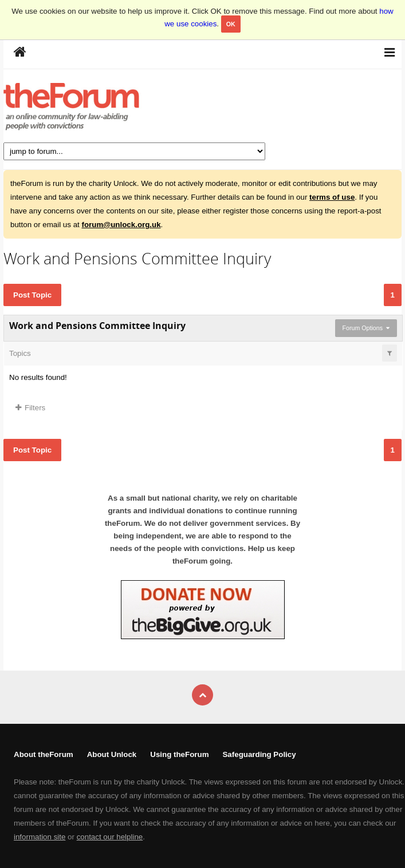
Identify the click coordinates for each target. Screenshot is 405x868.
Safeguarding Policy (259, 754)
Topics (20, 353)
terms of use (332, 197)
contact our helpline (110, 837)
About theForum (44, 754)
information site (40, 837)
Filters (30, 408)
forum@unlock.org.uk (121, 225)
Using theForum (179, 754)
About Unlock (112, 754)
